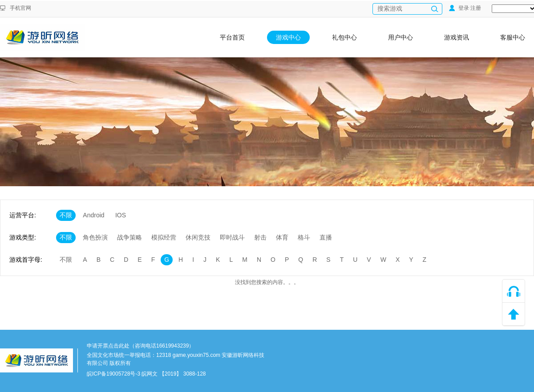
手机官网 (20, 8)
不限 (66, 215)
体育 (282, 237)
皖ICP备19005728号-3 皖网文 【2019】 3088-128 (146, 374)
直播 (326, 237)
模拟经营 (164, 237)
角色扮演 (95, 237)
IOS (121, 215)
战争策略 (129, 237)
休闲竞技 (198, 237)
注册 (476, 8)
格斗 (304, 237)
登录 (459, 8)
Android (93, 215)
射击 (260, 237)
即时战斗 (232, 237)
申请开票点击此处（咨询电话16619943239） (140, 346)
